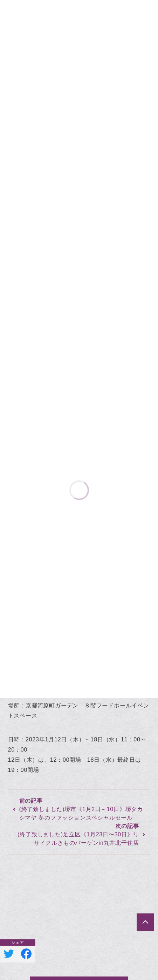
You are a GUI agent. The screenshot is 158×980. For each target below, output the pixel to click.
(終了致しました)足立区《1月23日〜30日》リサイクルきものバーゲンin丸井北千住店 (78, 839)
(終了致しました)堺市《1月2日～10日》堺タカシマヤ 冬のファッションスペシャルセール (81, 813)
